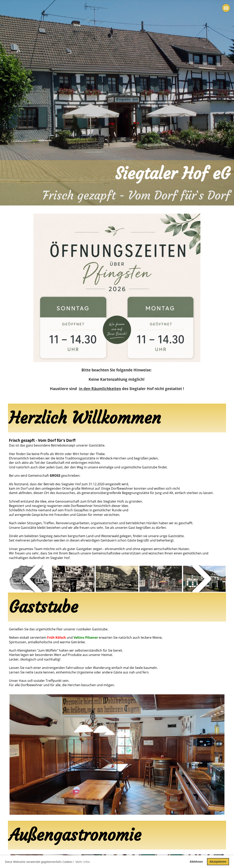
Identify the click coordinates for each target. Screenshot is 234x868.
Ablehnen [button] (196, 862)
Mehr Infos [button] (83, 862)
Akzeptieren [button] (218, 862)
